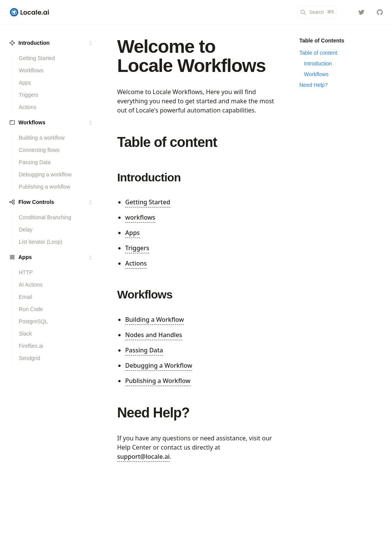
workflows (140, 217)
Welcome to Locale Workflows (191, 56)
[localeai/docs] (380, 12)
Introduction (149, 177)
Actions (136, 263)
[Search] (317, 12)
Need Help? (153, 413)
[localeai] (361, 12)
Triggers (137, 248)
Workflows (145, 294)
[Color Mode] (346, 12)
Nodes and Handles (154, 335)
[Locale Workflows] (30, 12)
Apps (132, 233)
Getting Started (148, 202)
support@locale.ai (143, 456)
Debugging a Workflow (159, 365)
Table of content (167, 142)
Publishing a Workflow (158, 381)
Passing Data (144, 350)
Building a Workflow (154, 319)
